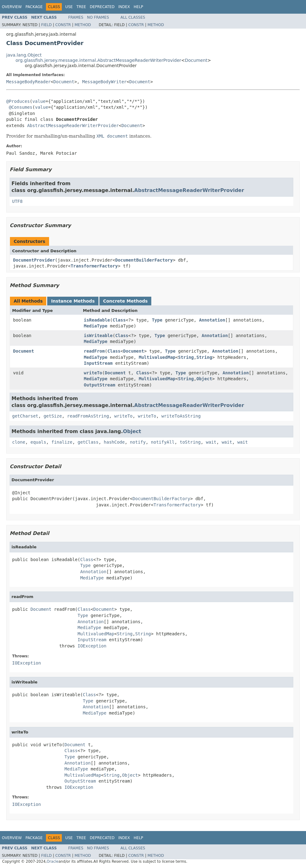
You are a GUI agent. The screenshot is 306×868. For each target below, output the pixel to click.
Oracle (53, 861)
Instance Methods (73, 301)
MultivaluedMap (157, 357)
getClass (88, 442)
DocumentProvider (34, 260)
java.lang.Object (24, 55)
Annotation (212, 320)
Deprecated (102, 7)
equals (38, 442)
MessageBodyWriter (104, 82)
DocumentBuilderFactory (144, 260)
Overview (12, 7)
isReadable (97, 320)
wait (211, 442)
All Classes (133, 17)
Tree (81, 7)
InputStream (98, 363)
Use (69, 7)
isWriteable (98, 336)
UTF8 (17, 201)
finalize (62, 442)
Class (119, 320)
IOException (92, 646)
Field (46, 25)
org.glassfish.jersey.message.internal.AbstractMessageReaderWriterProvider (98, 60)
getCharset (25, 416)
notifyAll (163, 442)
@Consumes (21, 107)
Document (196, 60)
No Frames (98, 17)
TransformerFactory (94, 266)
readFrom (94, 351)
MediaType (96, 326)
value (39, 101)
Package (34, 7)
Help (138, 7)
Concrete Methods (126, 301)
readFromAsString (88, 416)
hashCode (114, 442)
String (186, 357)
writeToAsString (181, 416)
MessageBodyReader (28, 82)
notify (138, 442)
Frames (76, 17)
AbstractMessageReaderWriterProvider (73, 126)
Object (204, 379)
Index (124, 7)
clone (19, 442)
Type (157, 320)
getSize (53, 416)
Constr (63, 25)
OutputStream (100, 385)
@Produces (18, 101)
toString (190, 442)
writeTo (93, 373)
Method (83, 25)
